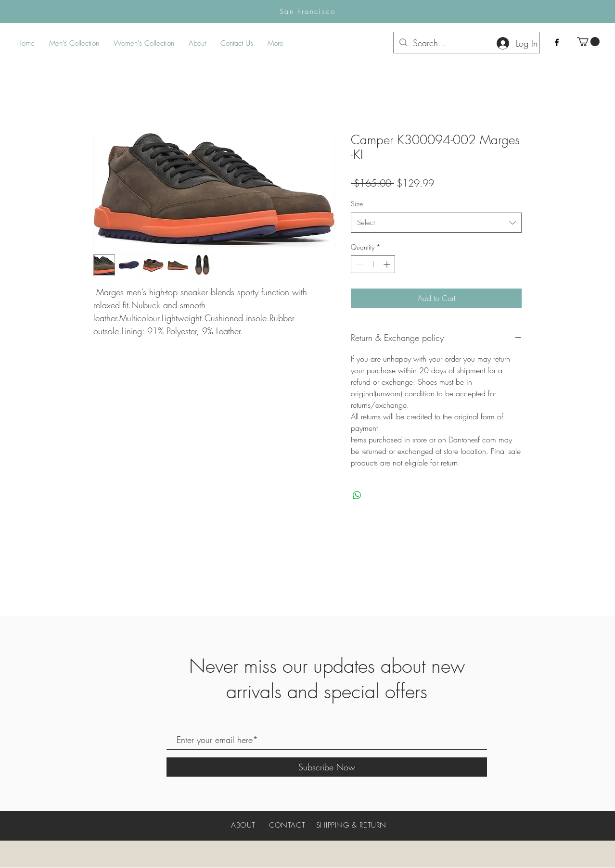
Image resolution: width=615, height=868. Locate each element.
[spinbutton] (373, 264)
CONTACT (287, 825)
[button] (588, 42)
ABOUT (243, 825)
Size (357, 204)
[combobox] (436, 223)
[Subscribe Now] (327, 767)
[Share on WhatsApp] (357, 495)
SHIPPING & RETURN (351, 825)
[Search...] (466, 43)
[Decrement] (358, 264)
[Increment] (388, 264)
